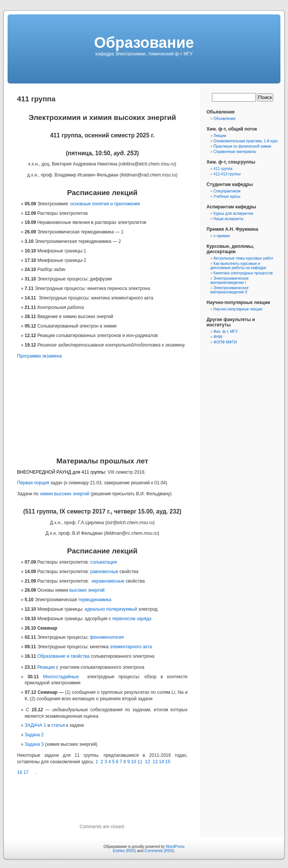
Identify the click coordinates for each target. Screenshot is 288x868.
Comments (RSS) (159, 851)
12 (148, 762)
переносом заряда (132, 619)
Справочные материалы (235, 152)
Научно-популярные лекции (238, 309)
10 (134, 762)
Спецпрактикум (227, 191)
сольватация (104, 562)
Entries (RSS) (124, 851)
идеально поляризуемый (111, 609)
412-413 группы (227, 174)
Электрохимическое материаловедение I (229, 280)
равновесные (104, 572)
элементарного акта (131, 647)
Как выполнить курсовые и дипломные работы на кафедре (238, 266)
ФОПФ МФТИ (225, 342)
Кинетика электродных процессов (243, 273)
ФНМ (218, 337)
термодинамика (95, 600)
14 (161, 762)
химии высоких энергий (65, 494)
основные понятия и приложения (105, 204)
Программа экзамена (39, 356)
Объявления (224, 119)
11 (140, 762)
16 (20, 772)
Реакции (46, 667)
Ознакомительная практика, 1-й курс (246, 141)
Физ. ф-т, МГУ (225, 332)
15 (168, 762)
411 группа (223, 169)
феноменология (107, 637)
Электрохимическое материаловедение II (229, 290)
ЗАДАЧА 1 (35, 725)
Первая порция (33, 483)
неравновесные (108, 581)
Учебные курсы (227, 196)
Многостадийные (61, 677)
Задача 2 (34, 735)
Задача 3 (34, 744)
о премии (221, 236)
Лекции (220, 136)
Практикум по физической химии (242, 146)
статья (58, 725)
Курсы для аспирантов (233, 213)
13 (155, 762)
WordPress (175, 847)
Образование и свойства (63, 656)
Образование (144, 43)
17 (26, 772)
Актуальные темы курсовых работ (243, 258)
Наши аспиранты (228, 219)
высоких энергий (87, 590)
